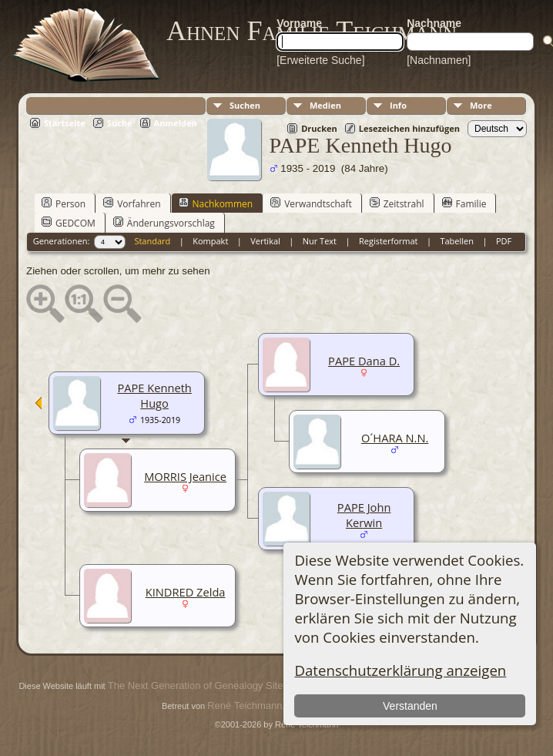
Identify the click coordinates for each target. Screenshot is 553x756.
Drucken (319, 128)
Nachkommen (216, 203)
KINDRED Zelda (186, 592)
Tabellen (457, 241)
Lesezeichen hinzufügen (409, 128)
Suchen (245, 105)
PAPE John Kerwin (364, 515)
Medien (325, 105)
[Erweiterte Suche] (320, 60)
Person (64, 203)
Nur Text (320, 241)
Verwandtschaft (311, 203)
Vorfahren (132, 203)
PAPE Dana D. (364, 361)
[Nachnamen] (439, 60)
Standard (152, 241)
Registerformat (389, 241)
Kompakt (210, 241)
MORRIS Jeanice (185, 476)
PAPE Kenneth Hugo (154, 395)
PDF (504, 241)
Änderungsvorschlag (164, 223)
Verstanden (410, 706)
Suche (120, 123)
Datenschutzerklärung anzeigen (400, 670)
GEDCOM (69, 223)
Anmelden (176, 123)
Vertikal (265, 241)
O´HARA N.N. (395, 438)
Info (398, 105)
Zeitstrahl (397, 203)
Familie (464, 203)
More (481, 105)
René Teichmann (245, 706)
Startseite (65, 123)
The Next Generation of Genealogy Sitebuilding (213, 685)
